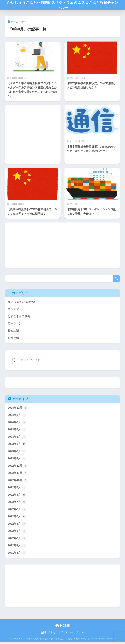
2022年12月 (18, 467)
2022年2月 (17, 540)
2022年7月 (17, 504)
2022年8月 (17, 497)
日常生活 (13, 339)
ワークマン (15, 325)
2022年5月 (17, 518)
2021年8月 (17, 555)
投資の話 (13, 332)
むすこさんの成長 (19, 318)
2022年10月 (18, 482)
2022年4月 (17, 526)
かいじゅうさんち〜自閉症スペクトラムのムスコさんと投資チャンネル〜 (63, 6)
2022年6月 (17, 511)
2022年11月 (18, 475)
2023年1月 (17, 460)
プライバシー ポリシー (72, 634)
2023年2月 (17, 453)
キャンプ (13, 310)
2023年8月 (17, 431)
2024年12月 (18, 409)
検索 (116, 280)
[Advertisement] (33, 136)
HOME (63, 627)
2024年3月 (17, 416)
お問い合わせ (48, 634)
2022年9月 (17, 489)
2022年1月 (17, 548)
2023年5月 (17, 446)
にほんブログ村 (24, 361)
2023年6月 (17, 438)
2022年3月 (17, 533)
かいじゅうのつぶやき (22, 303)
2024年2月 (17, 424)
